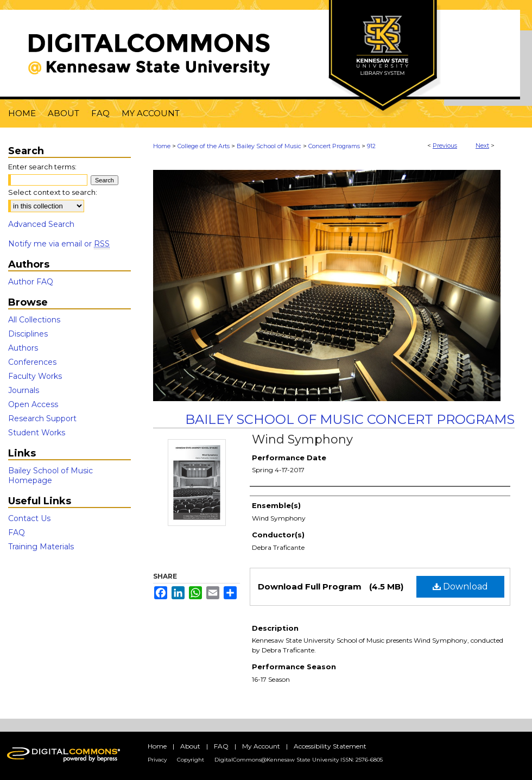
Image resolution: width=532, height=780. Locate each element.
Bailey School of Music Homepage (50, 475)
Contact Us (29, 518)
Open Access (33, 404)
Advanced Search (41, 224)
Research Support (42, 418)
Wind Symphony (302, 439)
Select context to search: (53, 192)
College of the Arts (204, 146)
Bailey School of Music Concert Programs (350, 419)
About (190, 746)
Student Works (37, 433)
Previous (445, 145)
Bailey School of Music (269, 146)
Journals (24, 390)
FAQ (17, 532)
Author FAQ (31, 282)
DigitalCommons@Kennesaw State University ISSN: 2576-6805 (299, 760)
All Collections (34, 320)
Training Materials (41, 547)
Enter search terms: (42, 167)
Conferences (32, 362)
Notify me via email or (59, 244)
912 (371, 146)
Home (162, 146)
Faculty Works (35, 376)
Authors (23, 348)
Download (460, 586)
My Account (261, 746)
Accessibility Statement (330, 746)
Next (482, 145)
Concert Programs (334, 146)
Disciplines (28, 334)
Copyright (191, 760)
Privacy (157, 760)
